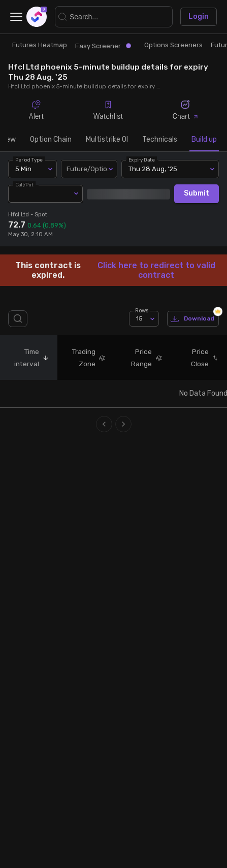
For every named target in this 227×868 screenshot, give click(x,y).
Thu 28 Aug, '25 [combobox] (153, 169)
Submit (197, 194)
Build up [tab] (204, 139)
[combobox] (89, 169)
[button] (44, 358)
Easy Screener (103, 46)
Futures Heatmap (40, 45)
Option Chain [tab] (51, 139)
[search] (20, 319)
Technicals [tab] (160, 139)
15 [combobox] (139, 318)
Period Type (29, 160)
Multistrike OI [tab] (107, 139)
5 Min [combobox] (23, 169)
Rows (142, 311)
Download (193, 319)
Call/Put (24, 184)
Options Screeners (173, 45)
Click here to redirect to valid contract (156, 270)
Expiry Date (142, 160)
